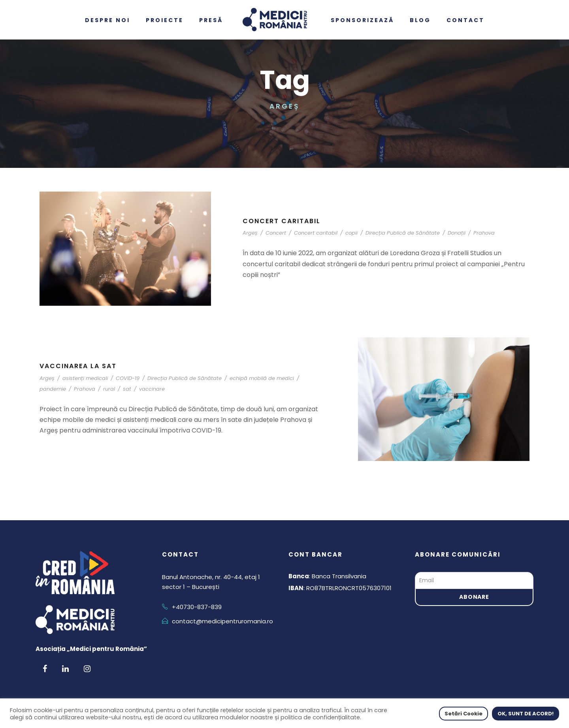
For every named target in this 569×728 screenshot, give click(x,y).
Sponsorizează (362, 20)
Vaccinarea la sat (78, 366)
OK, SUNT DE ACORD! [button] (526, 714)
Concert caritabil (282, 221)
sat (127, 389)
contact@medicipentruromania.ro (222, 621)
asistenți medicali (85, 378)
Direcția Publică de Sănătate (403, 233)
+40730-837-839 (197, 607)
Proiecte (165, 20)
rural (109, 389)
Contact (465, 20)
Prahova (484, 233)
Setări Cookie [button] (463, 714)
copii (351, 233)
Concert (276, 233)
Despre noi (107, 20)
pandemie (53, 389)
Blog (420, 20)
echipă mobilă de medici (262, 378)
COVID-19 (128, 378)
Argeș (250, 233)
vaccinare (152, 389)
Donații (457, 233)
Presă (211, 20)
